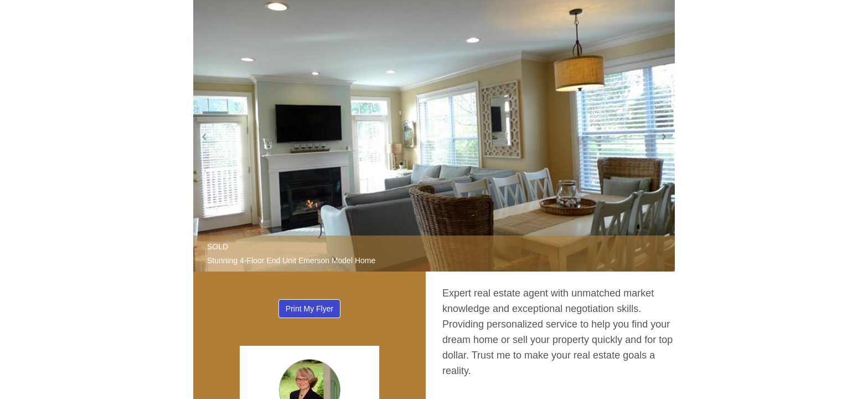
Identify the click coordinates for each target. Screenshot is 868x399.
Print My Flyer (309, 309)
